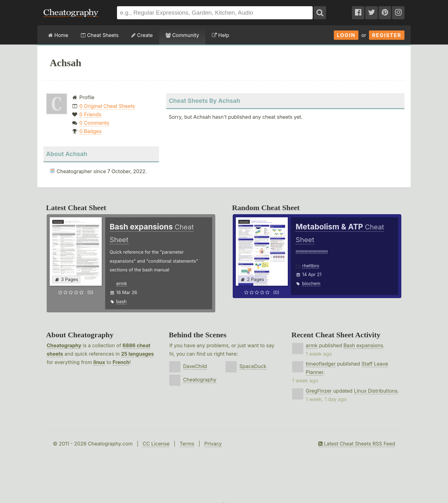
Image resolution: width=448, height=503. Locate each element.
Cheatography (64, 345)
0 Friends (90, 114)
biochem (311, 283)
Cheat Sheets (100, 35)
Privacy (213, 444)
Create (142, 35)
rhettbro (311, 266)
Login (346, 35)
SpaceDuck (253, 366)
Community (182, 35)
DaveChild (195, 366)
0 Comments (94, 123)
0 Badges (90, 131)
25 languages (137, 354)
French (121, 362)
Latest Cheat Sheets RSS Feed (357, 444)
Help (220, 35)
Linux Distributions (376, 391)
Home (58, 35)
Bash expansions (363, 345)
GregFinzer (319, 391)
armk (122, 283)
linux (99, 362)
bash (121, 301)
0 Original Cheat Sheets (107, 106)
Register (387, 35)
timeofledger (321, 364)
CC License (156, 444)
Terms (187, 444)
